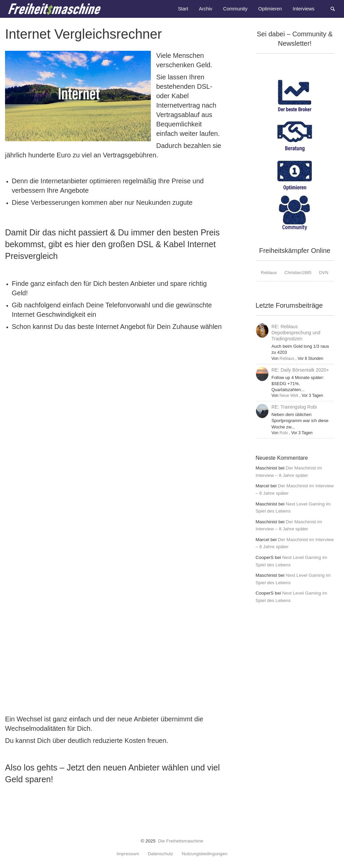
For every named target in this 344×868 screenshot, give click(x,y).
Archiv (206, 9)
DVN (324, 273)
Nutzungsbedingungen (205, 854)
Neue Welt (289, 395)
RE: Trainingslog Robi (294, 407)
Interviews (304, 9)
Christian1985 (298, 273)
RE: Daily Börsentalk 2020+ (300, 370)
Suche (336, 8)
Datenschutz (161, 854)
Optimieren (270, 9)
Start (183, 9)
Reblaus (269, 273)
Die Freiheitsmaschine (181, 841)
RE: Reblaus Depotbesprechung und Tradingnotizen (296, 333)
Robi (284, 433)
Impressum (128, 854)
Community (235, 9)
